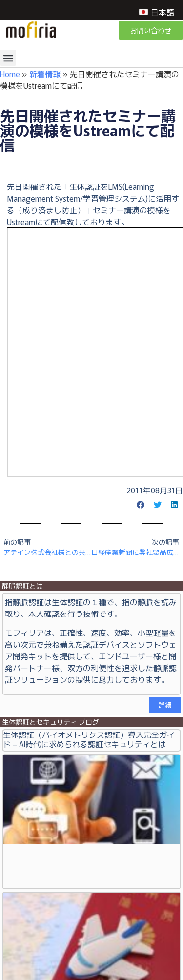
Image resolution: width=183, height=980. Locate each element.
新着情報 (45, 74)
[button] (8, 58)
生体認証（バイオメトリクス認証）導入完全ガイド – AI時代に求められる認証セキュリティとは (89, 739)
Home (10, 74)
